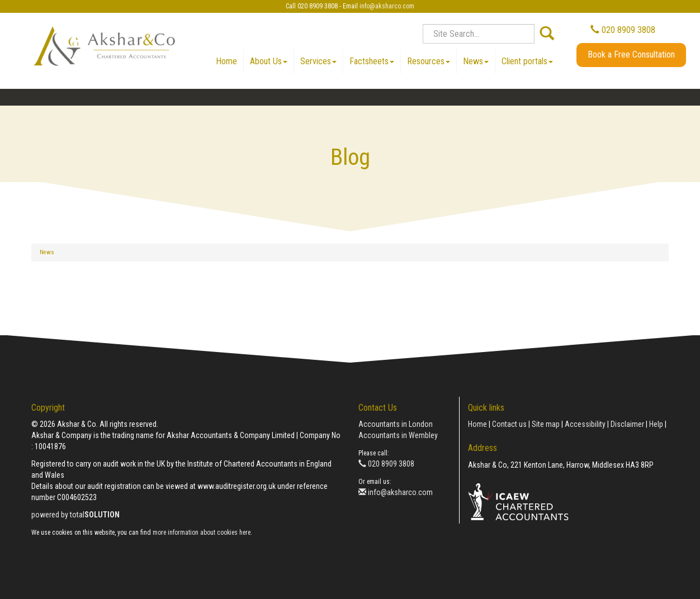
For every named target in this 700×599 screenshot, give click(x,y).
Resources (429, 61)
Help (656, 424)
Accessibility (585, 424)
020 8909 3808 (623, 30)
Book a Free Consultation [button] (631, 54)
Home (226, 61)
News (476, 61)
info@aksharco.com (387, 6)
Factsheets (372, 61)
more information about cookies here (202, 533)
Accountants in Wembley (398, 435)
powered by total (75, 515)
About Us (269, 61)
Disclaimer (627, 424)
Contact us (509, 424)
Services (318, 61)
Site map (546, 424)
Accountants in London (396, 424)
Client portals (527, 61)
